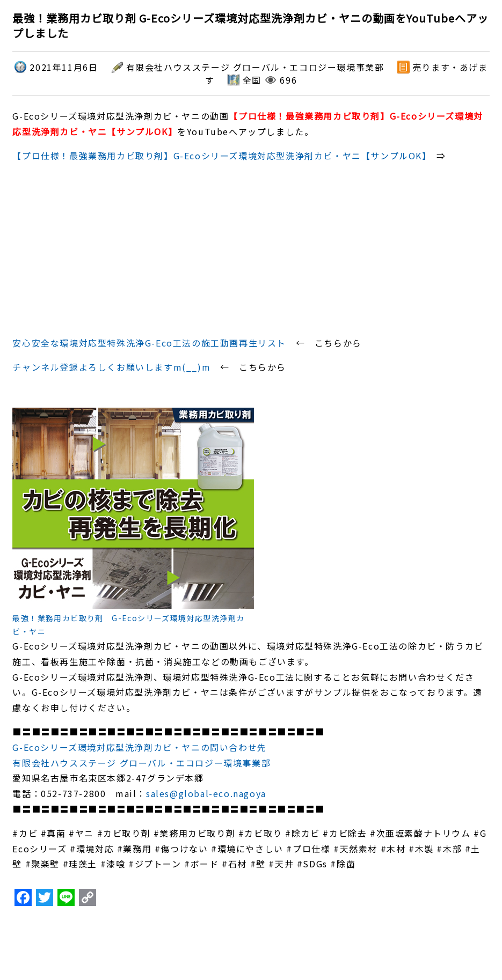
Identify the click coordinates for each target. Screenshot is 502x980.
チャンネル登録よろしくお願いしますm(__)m (111, 367)
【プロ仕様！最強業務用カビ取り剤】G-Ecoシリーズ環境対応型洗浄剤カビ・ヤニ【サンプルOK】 (220, 156)
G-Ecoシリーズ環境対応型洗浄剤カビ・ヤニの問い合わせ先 (139, 747)
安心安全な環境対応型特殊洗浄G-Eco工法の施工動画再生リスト (149, 343)
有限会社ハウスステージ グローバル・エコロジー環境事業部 (141, 763)
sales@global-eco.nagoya (206, 793)
